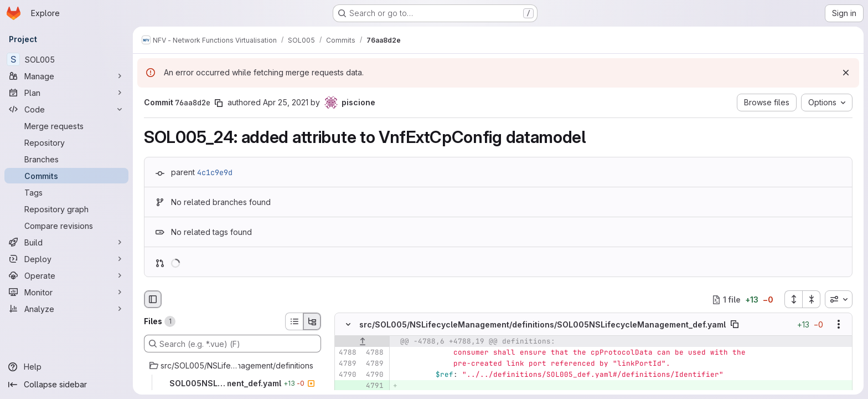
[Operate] (66, 275)
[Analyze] (66, 309)
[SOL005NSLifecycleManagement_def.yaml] (232, 383)
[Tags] (66, 192)
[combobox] (839, 299)
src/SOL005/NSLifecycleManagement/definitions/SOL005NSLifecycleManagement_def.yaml (542, 324)
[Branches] (66, 159)
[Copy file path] (735, 325)
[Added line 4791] (374, 386)
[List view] (294, 321)
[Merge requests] (66, 126)
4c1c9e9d (215, 172)
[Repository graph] (66, 209)
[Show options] (839, 325)
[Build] (66, 242)
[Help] (66, 367)
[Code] (66, 109)
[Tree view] (312, 321)
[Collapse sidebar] (66, 385)
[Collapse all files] (812, 299)
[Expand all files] (793, 299)
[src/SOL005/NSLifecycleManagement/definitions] (232, 366)
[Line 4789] (347, 364)
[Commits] (66, 176)
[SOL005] (66, 59)
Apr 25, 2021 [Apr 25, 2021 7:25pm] (286, 102)
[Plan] (66, 93)
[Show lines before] (362, 342)
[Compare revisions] (66, 226)
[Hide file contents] (348, 325)
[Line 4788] (347, 353)
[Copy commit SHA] (219, 103)
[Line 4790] (347, 375)
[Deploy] (66, 259)
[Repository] (66, 142)
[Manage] (66, 76)
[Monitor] (66, 292)
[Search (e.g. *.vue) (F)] (232, 344)
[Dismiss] (846, 73)
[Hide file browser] (153, 299)
